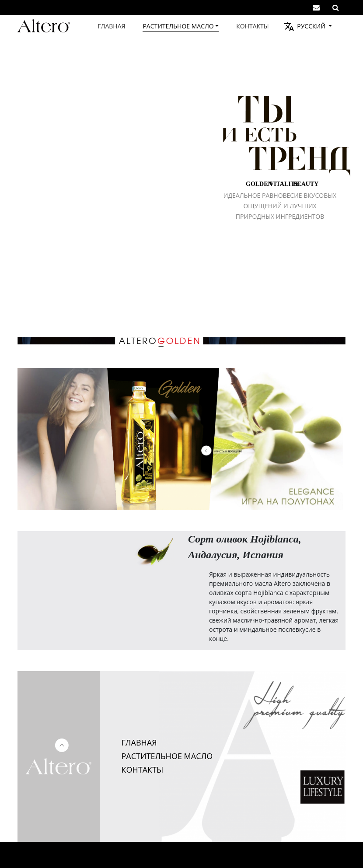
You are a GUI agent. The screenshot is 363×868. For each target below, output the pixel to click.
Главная (111, 26)
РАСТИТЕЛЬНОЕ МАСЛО (167, 756)
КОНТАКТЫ (143, 770)
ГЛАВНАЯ (139, 742)
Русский (311, 26)
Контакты (252, 26)
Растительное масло (178, 26)
